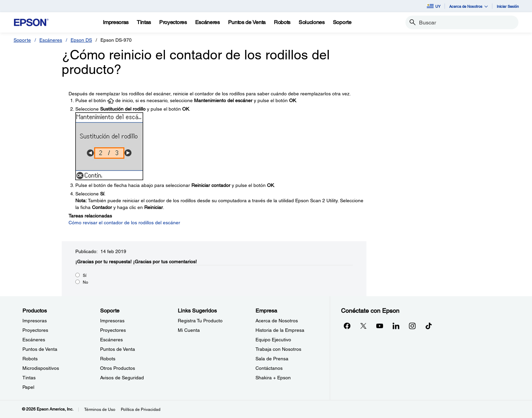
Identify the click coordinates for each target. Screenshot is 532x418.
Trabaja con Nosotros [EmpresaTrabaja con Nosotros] (278, 349)
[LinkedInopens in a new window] (396, 326)
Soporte (22, 40)
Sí (85, 275)
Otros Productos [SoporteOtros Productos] (118, 368)
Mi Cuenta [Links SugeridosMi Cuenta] (189, 330)
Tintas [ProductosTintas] (29, 378)
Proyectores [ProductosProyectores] (35, 330)
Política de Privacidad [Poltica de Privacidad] (141, 410)
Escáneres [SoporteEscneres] (111, 340)
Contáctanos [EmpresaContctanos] (269, 368)
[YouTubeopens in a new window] (380, 326)
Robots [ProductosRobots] (30, 359)
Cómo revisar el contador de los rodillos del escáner (124, 223)
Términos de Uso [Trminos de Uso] (100, 410)
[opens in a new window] (429, 326)
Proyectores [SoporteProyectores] (113, 330)
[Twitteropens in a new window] (363, 326)
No (85, 282)
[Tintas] (144, 22)
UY (434, 6)
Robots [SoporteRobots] (108, 359)
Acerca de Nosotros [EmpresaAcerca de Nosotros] (277, 321)
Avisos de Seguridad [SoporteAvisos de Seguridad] (122, 378)
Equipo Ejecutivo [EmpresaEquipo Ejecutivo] (273, 340)
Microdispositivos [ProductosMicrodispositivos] (41, 368)
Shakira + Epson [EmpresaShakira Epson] (273, 378)
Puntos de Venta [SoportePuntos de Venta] (118, 349)
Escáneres (51, 40)
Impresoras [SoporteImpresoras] (112, 321)
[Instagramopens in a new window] (412, 326)
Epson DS (81, 40)
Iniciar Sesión (508, 6)
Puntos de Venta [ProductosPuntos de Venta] (40, 349)
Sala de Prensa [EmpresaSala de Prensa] (272, 359)
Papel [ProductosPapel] (28, 387)
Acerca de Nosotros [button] (469, 6)
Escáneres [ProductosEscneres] (34, 340)
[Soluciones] (312, 22)
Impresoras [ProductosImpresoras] (35, 321)
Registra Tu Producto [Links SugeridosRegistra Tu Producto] (200, 321)
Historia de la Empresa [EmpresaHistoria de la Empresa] (280, 330)
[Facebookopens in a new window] (347, 326)
